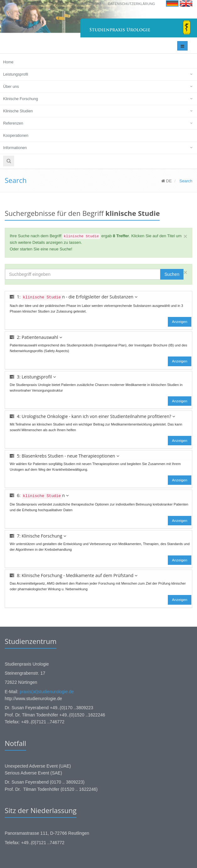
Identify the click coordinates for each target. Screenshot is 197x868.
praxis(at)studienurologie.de (47, 692)
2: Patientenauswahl (36, 337)
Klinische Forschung (21, 99)
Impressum (91, 4)
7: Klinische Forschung (38, 536)
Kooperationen (16, 136)
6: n (39, 496)
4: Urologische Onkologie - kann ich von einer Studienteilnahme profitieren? (92, 416)
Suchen (172, 274)
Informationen (15, 148)
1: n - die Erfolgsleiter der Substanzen (74, 297)
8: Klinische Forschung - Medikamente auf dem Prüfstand (74, 575)
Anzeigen (180, 321)
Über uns (11, 87)
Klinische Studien (18, 111)
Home (8, 62)
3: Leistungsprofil (33, 377)
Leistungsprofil (16, 74)
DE (167, 181)
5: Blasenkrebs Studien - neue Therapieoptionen (64, 456)
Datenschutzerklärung (132, 4)
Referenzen (13, 123)
